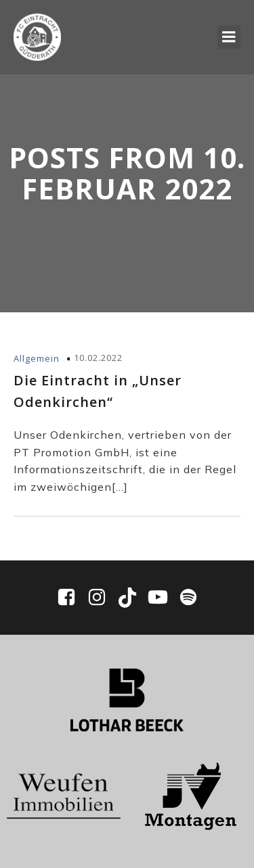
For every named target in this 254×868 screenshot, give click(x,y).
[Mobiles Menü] (229, 37)
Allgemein (37, 358)
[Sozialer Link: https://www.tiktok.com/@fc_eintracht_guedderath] (132, 598)
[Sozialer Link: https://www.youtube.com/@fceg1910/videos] (163, 598)
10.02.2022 (98, 358)
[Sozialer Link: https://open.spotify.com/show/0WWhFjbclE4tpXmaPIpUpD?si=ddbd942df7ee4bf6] (188, 598)
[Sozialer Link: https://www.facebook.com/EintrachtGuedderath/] (71, 598)
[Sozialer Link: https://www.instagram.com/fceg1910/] (102, 598)
